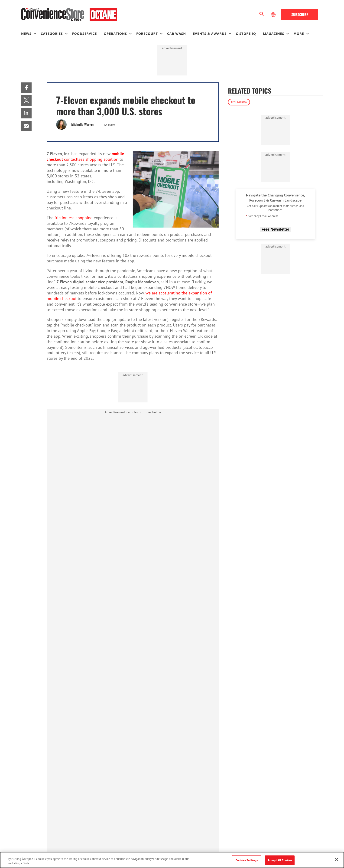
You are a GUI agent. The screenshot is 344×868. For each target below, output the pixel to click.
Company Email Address (262, 216)
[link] (26, 88)
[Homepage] (69, 15)
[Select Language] (274, 15)
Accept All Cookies (280, 860)
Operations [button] (115, 34)
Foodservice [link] (85, 34)
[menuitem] (31, 34)
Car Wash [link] (177, 34)
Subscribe (300, 14)
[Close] (337, 859)
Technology (239, 102)
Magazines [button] (274, 34)
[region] (172, 860)
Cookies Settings (247, 860)
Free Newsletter (275, 229)
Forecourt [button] (147, 34)
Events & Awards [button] (210, 34)
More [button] (299, 34)
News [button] (26, 34)
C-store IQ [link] (246, 34)
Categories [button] (52, 34)
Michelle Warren (83, 124)
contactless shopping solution (85, 156)
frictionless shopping (74, 218)
